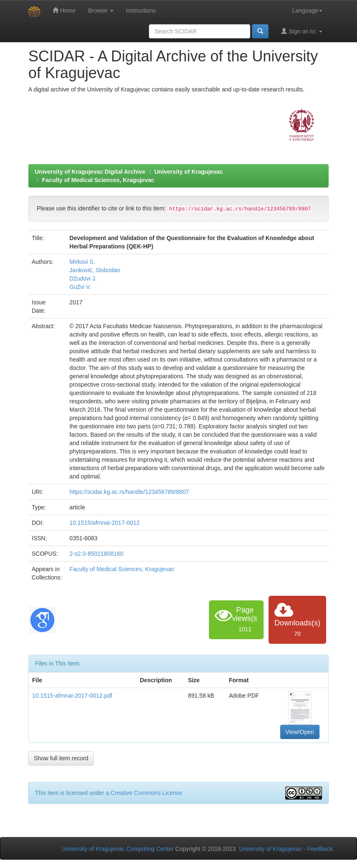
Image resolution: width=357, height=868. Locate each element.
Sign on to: (302, 31)
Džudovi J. (83, 278)
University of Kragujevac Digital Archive (90, 172)
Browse (101, 10)
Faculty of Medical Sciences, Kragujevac (98, 180)
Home (64, 10)
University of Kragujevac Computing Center (118, 849)
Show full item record (61, 758)
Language (307, 10)
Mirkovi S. (82, 262)
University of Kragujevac (189, 172)
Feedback (320, 849)
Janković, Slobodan (95, 270)
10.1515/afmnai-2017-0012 (105, 523)
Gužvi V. (80, 287)
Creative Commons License (146, 793)
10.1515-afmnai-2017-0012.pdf (72, 696)
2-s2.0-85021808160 (97, 554)
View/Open (300, 732)
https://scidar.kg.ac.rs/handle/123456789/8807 (129, 492)
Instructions (141, 10)
